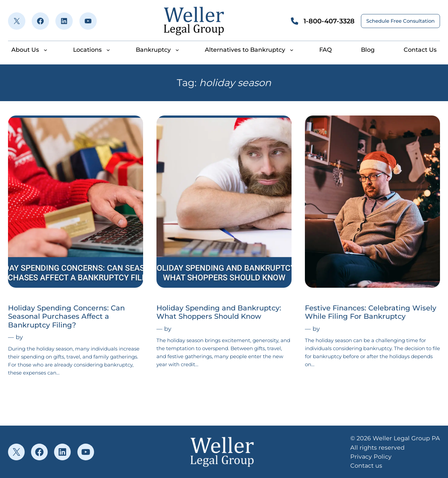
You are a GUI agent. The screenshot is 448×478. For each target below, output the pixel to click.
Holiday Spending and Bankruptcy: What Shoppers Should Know (219, 312)
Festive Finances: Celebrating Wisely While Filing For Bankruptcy (371, 312)
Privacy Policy (371, 456)
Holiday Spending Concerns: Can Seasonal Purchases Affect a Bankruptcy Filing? (66, 316)
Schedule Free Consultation (400, 21)
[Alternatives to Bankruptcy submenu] (292, 50)
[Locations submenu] (108, 50)
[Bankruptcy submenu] (177, 50)
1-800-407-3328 (329, 21)
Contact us (366, 465)
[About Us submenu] (46, 50)
